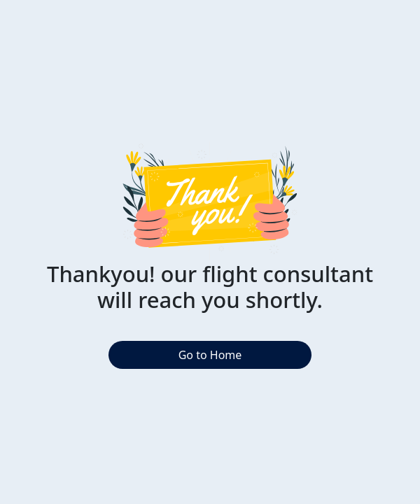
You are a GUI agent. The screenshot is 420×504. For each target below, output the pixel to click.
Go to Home (210, 355)
